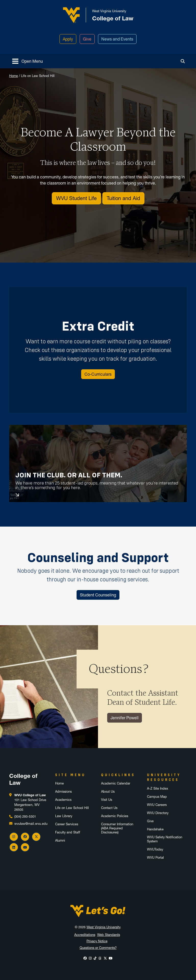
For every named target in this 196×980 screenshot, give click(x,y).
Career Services (67, 824)
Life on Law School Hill (72, 808)
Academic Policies (115, 816)
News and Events (117, 39)
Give (87, 39)
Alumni (60, 840)
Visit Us (107, 800)
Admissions (63, 792)
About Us (108, 792)
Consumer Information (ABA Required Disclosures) (117, 828)
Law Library (64, 816)
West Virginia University (103, 927)
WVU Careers (157, 805)
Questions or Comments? (98, 948)
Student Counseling (98, 595)
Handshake (155, 829)
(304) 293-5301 (25, 816)
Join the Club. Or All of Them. (69, 475)
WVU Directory (158, 813)
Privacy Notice (97, 941)
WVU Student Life (76, 198)
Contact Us (109, 808)
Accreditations (85, 935)
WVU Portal (155, 858)
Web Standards (109, 935)
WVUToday (155, 849)
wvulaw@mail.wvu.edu (31, 824)
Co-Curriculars (98, 374)
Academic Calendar (116, 783)
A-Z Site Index (158, 788)
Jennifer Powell (125, 718)
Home (14, 76)
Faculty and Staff (68, 832)
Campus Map (157, 797)
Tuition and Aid (123, 198)
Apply (68, 39)
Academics (63, 800)
